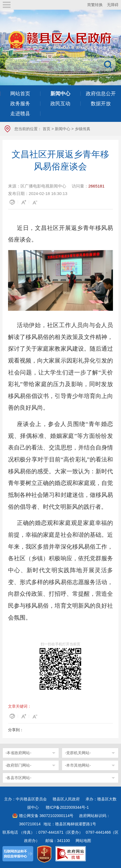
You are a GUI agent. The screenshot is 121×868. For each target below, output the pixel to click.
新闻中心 (63, 129)
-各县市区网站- (18, 778)
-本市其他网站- (78, 765)
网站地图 (83, 841)
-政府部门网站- (18, 765)
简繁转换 (95, 5)
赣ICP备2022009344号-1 (67, 807)
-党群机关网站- (78, 753)
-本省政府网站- (18, 753)
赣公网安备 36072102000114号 (46, 816)
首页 (47, 129)
